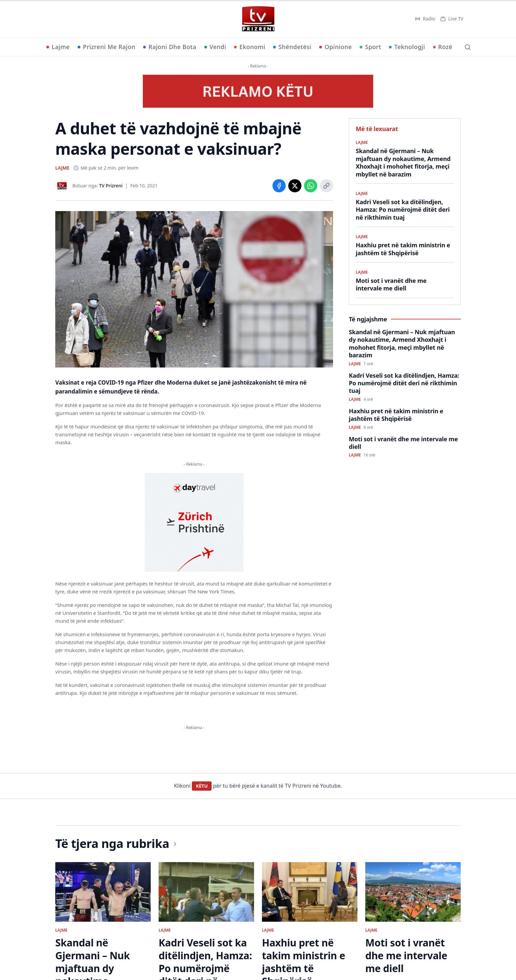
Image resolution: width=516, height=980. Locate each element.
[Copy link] (326, 186)
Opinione (335, 47)
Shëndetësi (292, 47)
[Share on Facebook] (279, 186)
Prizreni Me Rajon (106, 47)
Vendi (215, 47)
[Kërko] (468, 47)
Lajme (58, 47)
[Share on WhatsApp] (311, 186)
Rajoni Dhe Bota (170, 47)
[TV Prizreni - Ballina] (258, 19)
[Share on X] (295, 186)
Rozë (443, 47)
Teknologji (407, 47)
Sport (370, 47)
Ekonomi (250, 47)
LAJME (62, 168)
